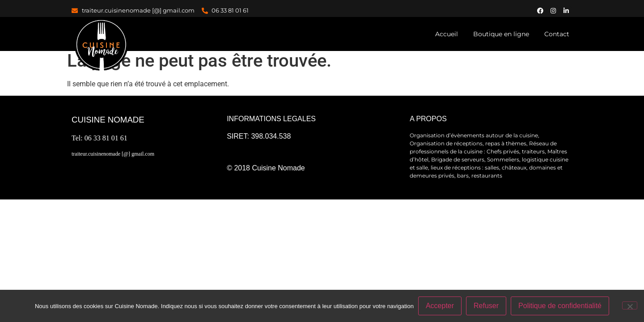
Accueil (447, 34)
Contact (557, 34)
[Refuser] (630, 305)
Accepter (440, 306)
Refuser (486, 306)
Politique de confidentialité (560, 306)
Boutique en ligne (501, 34)
